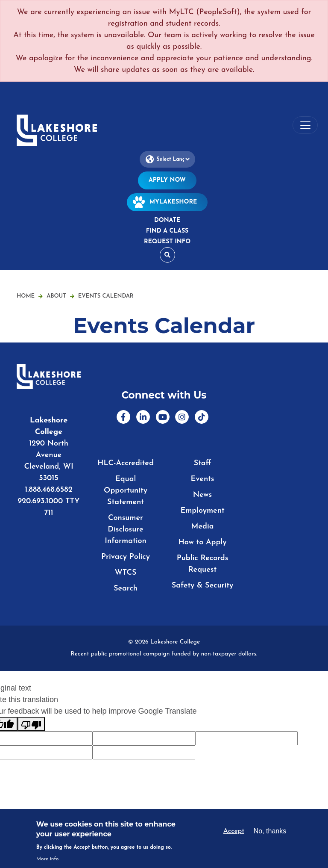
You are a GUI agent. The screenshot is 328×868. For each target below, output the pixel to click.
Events (203, 479)
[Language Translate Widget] (167, 159)
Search (126, 589)
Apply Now (167, 180)
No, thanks (270, 831)
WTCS (125, 573)
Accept (234, 831)
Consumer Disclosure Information (125, 530)
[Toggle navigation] (305, 125)
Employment (202, 511)
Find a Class (167, 231)
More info (48, 859)
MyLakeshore (167, 202)
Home (26, 296)
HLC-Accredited (126, 463)
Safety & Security (202, 586)
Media (203, 527)
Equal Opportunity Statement (126, 491)
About (60, 296)
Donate (167, 220)
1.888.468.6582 (49, 490)
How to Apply (203, 542)
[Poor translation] (31, 724)
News (202, 495)
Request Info (167, 242)
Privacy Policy (126, 557)
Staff (203, 463)
